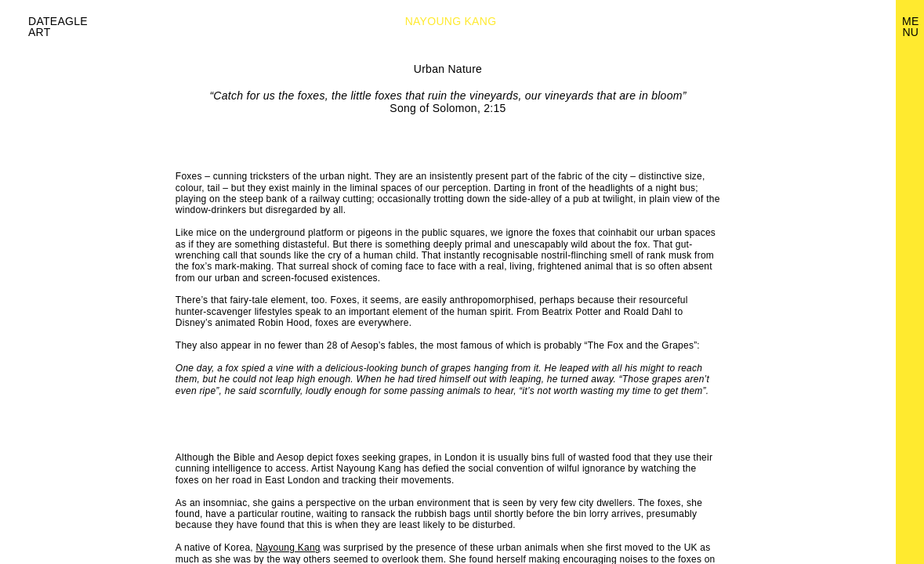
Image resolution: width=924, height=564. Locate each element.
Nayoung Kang (288, 548)
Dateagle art (58, 27)
